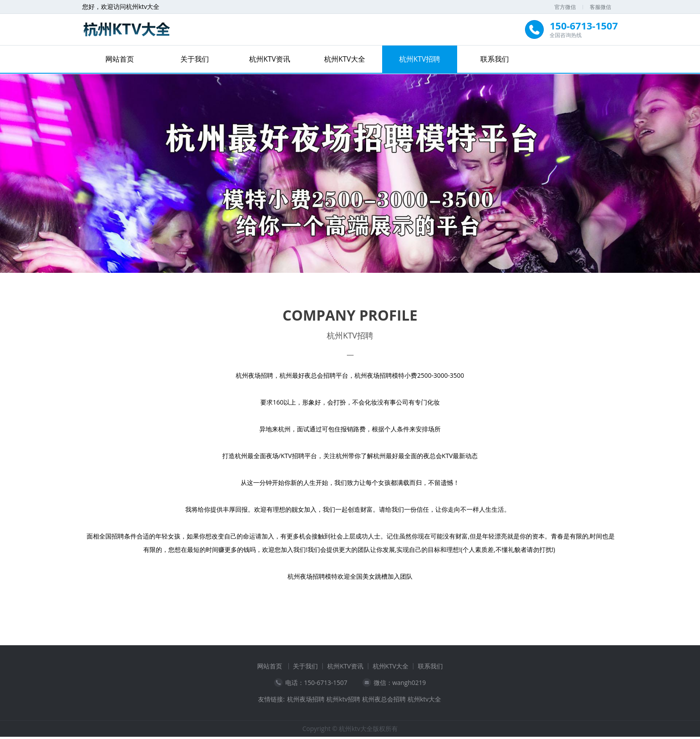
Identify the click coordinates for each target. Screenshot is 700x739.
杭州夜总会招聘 (384, 701)
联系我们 (495, 59)
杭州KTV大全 (345, 59)
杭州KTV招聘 (420, 59)
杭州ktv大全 (424, 701)
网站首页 (120, 59)
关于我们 (195, 59)
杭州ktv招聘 (343, 701)
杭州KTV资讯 (270, 59)
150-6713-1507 (326, 685)
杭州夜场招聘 (306, 701)
